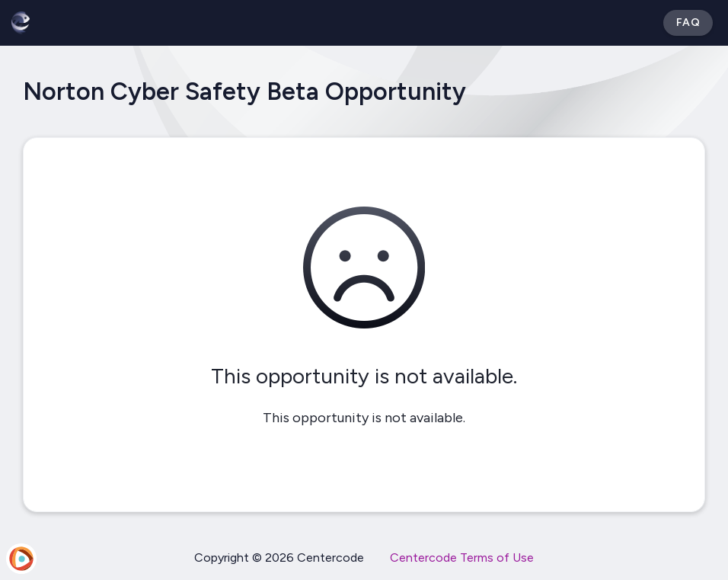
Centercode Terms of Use (462, 558)
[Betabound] (21, 23)
